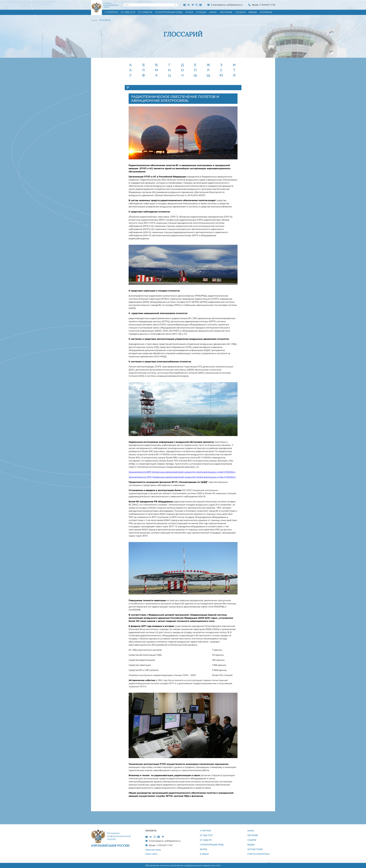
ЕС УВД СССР (128, 12)
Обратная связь (153, 850)
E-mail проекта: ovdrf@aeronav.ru (227, 5)
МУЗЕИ (189, 12)
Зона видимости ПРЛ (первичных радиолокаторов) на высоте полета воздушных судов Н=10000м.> (182, 477)
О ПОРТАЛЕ (111, 12)
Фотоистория (255, 849)
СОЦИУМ (240, 12)
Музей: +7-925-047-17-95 (264, 5)
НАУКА (213, 12)
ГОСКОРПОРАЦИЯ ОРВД (169, 12)
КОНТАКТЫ (266, 12)
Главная (94, 20)
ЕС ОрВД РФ (145, 12)
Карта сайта (151, 854)
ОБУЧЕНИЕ (226, 12)
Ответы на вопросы (258, 854)
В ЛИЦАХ (201, 12)
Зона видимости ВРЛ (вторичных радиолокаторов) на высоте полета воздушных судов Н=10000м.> (182, 472)
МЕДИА (253, 12)
